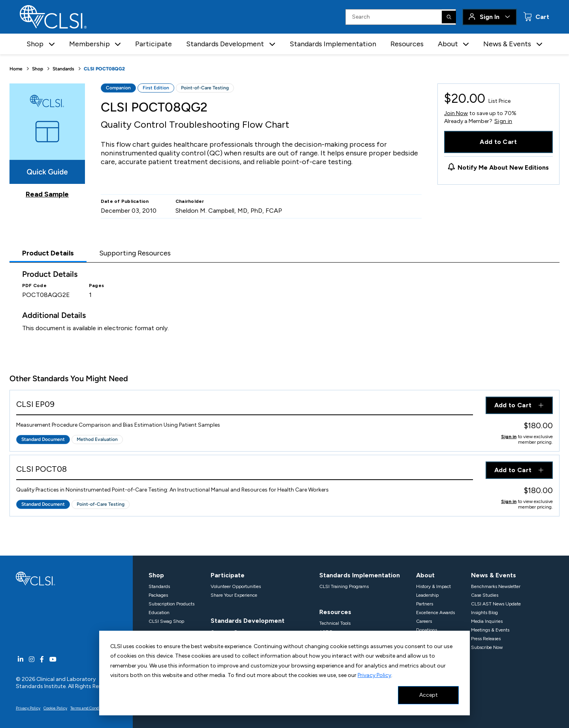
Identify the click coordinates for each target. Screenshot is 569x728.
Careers (424, 621)
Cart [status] (542, 17)
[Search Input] (401, 17)
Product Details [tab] (48, 253)
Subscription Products (171, 604)
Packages (158, 595)
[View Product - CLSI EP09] (245, 406)
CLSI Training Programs (344, 586)
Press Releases (486, 639)
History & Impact (433, 586)
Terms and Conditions (90, 708)
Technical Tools (335, 623)
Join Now (456, 113)
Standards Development (248, 621)
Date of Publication (125, 201)
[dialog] (284, 673)
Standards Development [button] (225, 44)
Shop (38, 69)
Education (159, 613)
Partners (425, 604)
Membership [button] (89, 44)
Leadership (427, 595)
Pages (96, 286)
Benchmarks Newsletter (496, 586)
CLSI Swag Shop (166, 621)
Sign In (490, 17)
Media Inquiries (487, 621)
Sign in (503, 121)
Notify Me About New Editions (503, 167)
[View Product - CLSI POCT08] (245, 471)
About (425, 575)
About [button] (448, 44)
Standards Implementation (333, 44)
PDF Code (34, 286)
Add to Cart (498, 142)
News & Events (494, 575)
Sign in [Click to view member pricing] (509, 437)
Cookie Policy (55, 708)
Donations (427, 630)
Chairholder (190, 201)
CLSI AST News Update (496, 604)
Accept (429, 695)
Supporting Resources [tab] (135, 253)
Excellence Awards (435, 613)
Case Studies (485, 595)
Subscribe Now (487, 647)
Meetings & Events (490, 630)
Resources (407, 44)
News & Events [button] (507, 44)
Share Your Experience (234, 595)
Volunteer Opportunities (236, 586)
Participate (154, 44)
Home (16, 69)
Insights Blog (484, 613)
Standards (63, 69)
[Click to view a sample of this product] (47, 141)
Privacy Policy (374, 675)
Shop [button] (35, 44)
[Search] (449, 17)
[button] (52, 44)
